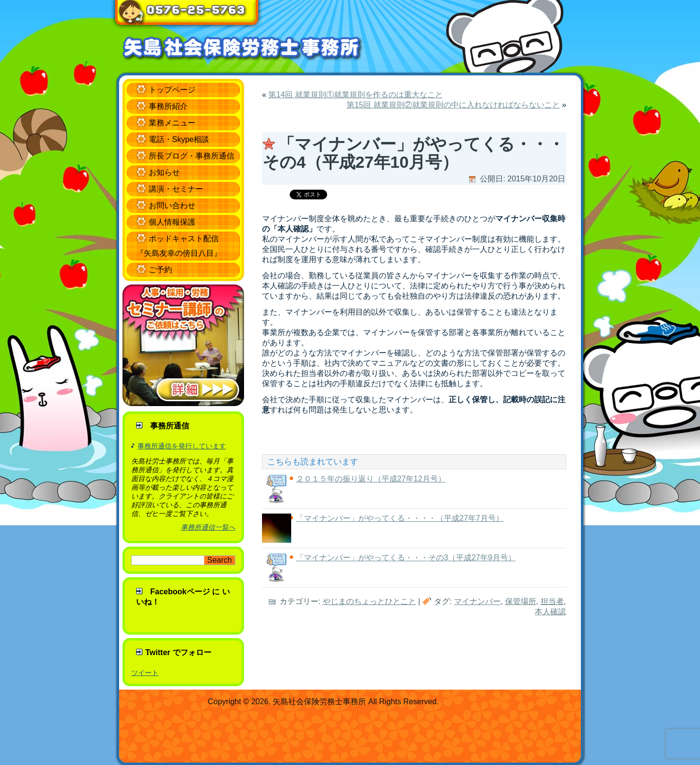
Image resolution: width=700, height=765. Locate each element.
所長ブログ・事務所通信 (192, 156)
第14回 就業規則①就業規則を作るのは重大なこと (355, 95)
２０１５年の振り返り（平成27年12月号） (371, 479)
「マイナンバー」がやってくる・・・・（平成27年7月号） (400, 518)
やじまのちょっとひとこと (369, 601)
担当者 (552, 601)
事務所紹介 (168, 106)
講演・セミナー (176, 189)
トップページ (172, 90)
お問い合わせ (172, 205)
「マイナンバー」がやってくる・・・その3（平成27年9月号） (406, 558)
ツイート (145, 673)
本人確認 (550, 612)
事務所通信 (170, 426)
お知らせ (164, 172)
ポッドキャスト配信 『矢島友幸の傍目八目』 (179, 246)
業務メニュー (172, 123)
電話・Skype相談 (179, 139)
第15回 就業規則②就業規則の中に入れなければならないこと (453, 105)
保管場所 (521, 601)
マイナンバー (477, 601)
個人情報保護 (172, 222)
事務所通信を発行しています (182, 446)
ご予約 (160, 270)
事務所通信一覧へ (208, 527)
